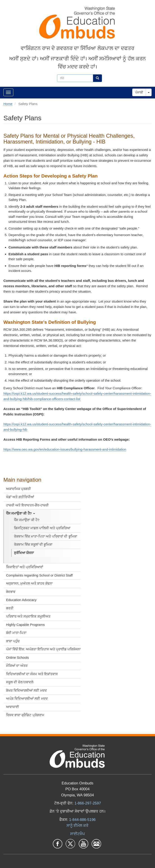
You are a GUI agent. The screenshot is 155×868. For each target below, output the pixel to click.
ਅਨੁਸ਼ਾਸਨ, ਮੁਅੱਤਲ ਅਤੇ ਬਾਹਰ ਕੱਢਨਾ (29, 583)
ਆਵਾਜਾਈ (13, 707)
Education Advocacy (21, 600)
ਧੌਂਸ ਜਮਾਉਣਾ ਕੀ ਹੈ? (21, 513)
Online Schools (17, 657)
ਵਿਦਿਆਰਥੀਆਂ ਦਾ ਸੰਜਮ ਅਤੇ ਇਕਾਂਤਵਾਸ (32, 674)
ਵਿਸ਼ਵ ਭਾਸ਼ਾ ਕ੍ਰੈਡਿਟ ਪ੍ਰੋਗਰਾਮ (25, 715)
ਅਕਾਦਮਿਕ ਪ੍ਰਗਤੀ (19, 489)
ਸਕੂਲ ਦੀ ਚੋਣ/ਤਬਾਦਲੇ (20, 682)
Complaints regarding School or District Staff (39, 575)
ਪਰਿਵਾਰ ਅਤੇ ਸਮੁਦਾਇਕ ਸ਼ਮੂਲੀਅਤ (28, 616)
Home (8, 104)
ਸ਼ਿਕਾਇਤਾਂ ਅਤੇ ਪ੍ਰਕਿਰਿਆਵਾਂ (25, 567)
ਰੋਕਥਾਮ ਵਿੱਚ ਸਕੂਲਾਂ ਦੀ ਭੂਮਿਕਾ (33, 544)
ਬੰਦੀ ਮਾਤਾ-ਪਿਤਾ (16, 633)
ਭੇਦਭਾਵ (11, 592)
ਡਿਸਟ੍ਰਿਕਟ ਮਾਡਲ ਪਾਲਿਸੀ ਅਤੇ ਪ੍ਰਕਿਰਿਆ (42, 528)
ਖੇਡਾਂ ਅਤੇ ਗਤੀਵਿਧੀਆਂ (20, 497)
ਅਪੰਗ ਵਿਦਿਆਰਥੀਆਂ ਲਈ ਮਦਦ (27, 698)
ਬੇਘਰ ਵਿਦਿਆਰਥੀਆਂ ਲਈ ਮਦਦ (27, 690)
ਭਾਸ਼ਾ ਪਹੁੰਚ (13, 641)
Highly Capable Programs (25, 625)
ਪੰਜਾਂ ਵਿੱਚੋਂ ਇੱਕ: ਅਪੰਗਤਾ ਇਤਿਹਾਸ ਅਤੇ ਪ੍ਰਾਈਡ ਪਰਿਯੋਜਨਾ (43, 649)
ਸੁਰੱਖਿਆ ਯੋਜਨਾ (24, 553)
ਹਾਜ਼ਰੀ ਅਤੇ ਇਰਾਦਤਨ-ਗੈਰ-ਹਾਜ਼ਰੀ (27, 505)
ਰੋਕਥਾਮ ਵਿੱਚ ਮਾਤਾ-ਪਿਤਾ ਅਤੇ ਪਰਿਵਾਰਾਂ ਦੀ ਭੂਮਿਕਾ (46, 536)
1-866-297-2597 (88, 803)
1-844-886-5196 (82, 820)
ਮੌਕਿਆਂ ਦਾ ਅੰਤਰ (17, 666)
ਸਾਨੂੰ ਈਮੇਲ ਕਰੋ (77, 825)
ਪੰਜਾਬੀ (139, 92)
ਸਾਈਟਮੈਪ (77, 834)
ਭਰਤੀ (10, 608)
